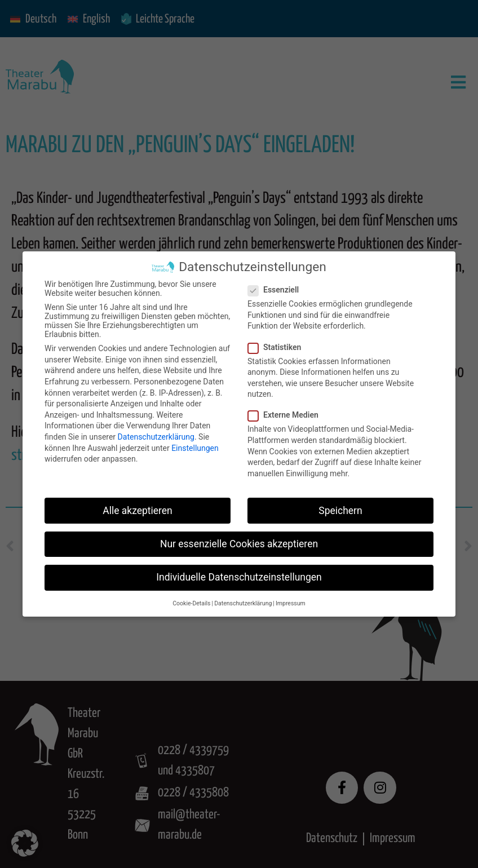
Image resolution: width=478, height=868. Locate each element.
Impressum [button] (291, 603)
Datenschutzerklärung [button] (243, 603)
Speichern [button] (340, 511)
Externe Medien (287, 415)
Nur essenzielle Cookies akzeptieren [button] (239, 544)
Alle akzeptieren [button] (138, 511)
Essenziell (277, 290)
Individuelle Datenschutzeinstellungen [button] (239, 577)
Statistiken (278, 347)
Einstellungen (195, 448)
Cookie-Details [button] (191, 603)
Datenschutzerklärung (156, 437)
